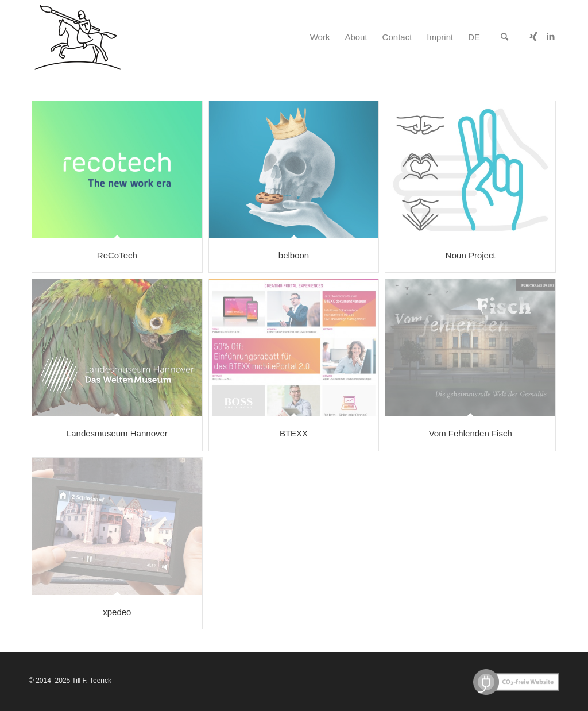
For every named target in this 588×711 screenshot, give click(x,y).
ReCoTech (117, 255)
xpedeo (117, 612)
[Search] (504, 37)
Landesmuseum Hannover (117, 433)
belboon (294, 255)
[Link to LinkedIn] (551, 37)
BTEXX (294, 433)
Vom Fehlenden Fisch (471, 433)
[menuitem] (320, 37)
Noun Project (471, 255)
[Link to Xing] (533, 37)
